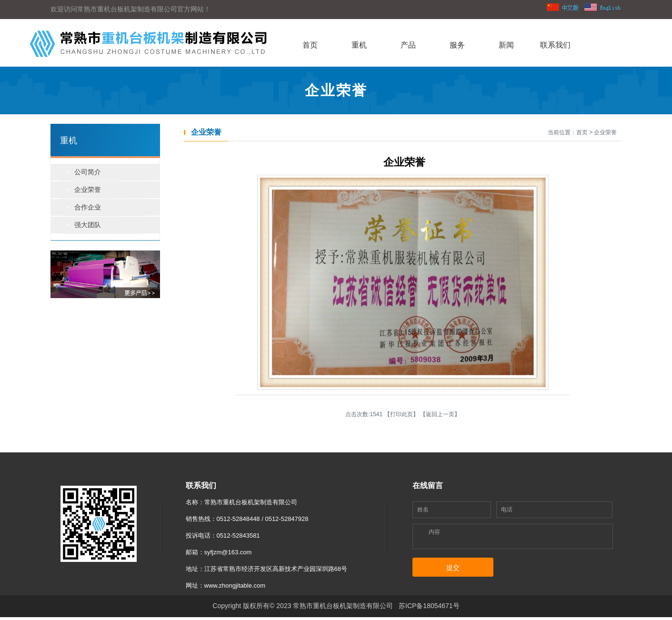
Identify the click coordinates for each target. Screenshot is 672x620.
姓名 (423, 510)
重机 (359, 45)
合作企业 (88, 207)
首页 (310, 45)
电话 (507, 510)
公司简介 (88, 172)
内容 (434, 532)
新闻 (506, 45)
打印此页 (401, 414)
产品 (408, 45)
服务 (457, 45)
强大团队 (88, 225)
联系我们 (555, 45)
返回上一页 (440, 414)
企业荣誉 (88, 190)
